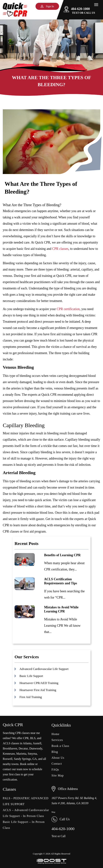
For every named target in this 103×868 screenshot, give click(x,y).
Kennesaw (9, 754)
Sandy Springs (22, 759)
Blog (55, 752)
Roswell (8, 759)
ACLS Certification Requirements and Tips (61, 581)
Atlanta (27, 743)
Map (53, 812)
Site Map (58, 775)
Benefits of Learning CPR (62, 555)
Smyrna (32, 754)
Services (57, 740)
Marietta (21, 754)
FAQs (55, 770)
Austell (37, 743)
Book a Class (60, 746)
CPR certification (68, 309)
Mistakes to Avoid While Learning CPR (61, 609)
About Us (58, 758)
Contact (57, 764)
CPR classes (60, 249)
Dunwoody (36, 748)
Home (55, 734)
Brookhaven (10, 748)
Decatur (23, 748)
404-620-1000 (77, 9)
